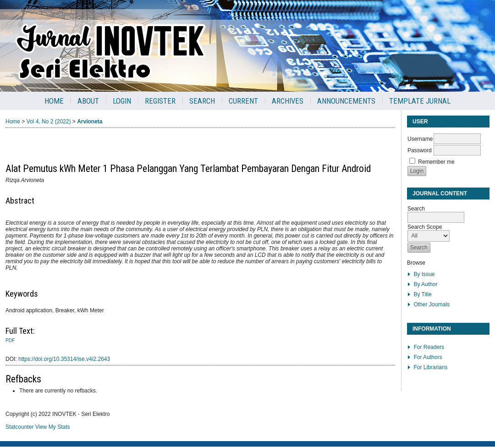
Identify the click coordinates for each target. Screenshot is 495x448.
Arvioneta (90, 122)
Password (420, 150)
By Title (422, 294)
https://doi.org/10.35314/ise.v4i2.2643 (64, 359)
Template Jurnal (420, 101)
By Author (425, 284)
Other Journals (432, 304)
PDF (10, 340)
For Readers (429, 347)
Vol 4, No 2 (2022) (49, 122)
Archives (288, 101)
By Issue (424, 274)
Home (54, 101)
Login (122, 101)
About (88, 101)
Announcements (346, 101)
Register (160, 101)
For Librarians (430, 367)
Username (420, 139)
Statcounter (19, 427)
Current (243, 101)
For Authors (428, 357)
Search (202, 101)
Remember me (436, 162)
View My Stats (53, 427)
